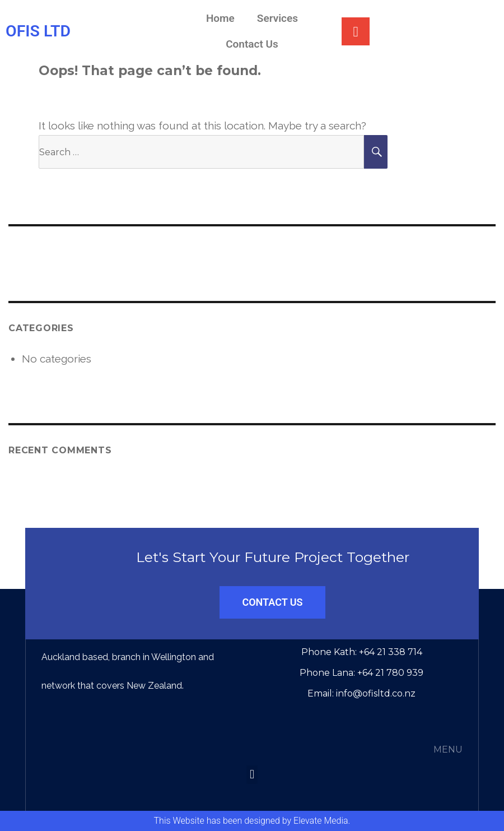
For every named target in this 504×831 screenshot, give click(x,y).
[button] (252, 775)
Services (277, 18)
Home (220, 18)
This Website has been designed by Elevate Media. (252, 821)
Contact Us (252, 44)
